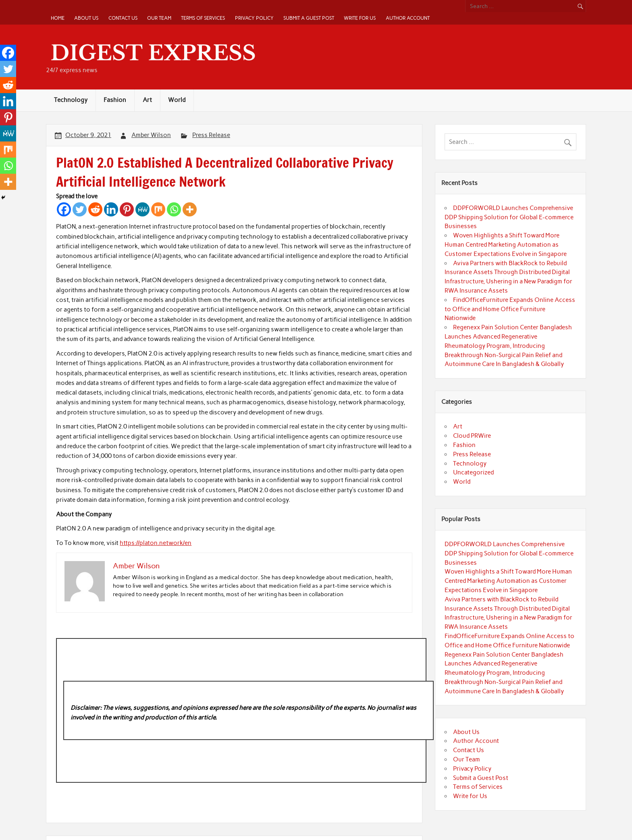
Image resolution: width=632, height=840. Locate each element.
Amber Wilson (151, 135)
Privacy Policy (254, 18)
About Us (86, 18)
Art (147, 100)
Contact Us (123, 18)
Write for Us (360, 18)
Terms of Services (203, 18)
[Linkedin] (111, 209)
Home (58, 18)
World (177, 100)
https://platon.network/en (156, 543)
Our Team (159, 18)
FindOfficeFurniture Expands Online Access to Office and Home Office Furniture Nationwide (510, 309)
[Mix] (158, 209)
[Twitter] (80, 209)
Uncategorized (473, 472)
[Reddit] (95, 209)
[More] (190, 209)
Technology (71, 100)
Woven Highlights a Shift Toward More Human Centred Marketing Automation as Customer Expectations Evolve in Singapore (506, 245)
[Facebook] (64, 209)
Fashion (115, 100)
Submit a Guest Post (309, 18)
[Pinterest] (127, 209)
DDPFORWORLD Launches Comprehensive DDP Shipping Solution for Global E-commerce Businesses (509, 217)
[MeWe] (142, 209)
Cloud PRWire (472, 436)
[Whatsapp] (174, 209)
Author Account (408, 18)
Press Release (211, 135)
